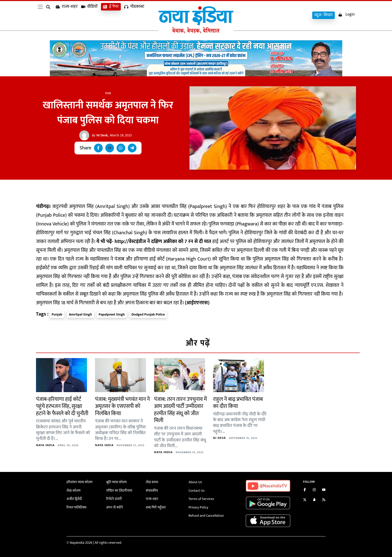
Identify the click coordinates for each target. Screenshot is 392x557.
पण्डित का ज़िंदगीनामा (119, 491)
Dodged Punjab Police (148, 314)
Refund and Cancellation (206, 516)
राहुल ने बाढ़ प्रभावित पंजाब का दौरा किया (238, 403)
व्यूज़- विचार (323, 15)
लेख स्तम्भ (152, 482)
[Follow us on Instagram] (314, 490)
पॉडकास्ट (134, 15)
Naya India (45, 445)
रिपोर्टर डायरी (114, 499)
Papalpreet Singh (112, 314)
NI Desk (100, 135)
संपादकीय (152, 491)
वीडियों (89, 15)
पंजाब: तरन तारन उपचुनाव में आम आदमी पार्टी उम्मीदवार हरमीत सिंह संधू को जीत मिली (180, 410)
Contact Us (196, 491)
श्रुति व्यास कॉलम (116, 482)
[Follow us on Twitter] (305, 500)
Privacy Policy (198, 507)
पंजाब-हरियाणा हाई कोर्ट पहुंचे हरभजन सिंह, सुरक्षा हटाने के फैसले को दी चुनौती (62, 406)
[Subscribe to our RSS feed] (324, 500)
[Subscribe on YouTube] (324, 490)
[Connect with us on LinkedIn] (314, 500)
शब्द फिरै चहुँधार (156, 507)
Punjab (57, 314)
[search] (49, 16)
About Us (195, 482)
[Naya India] (196, 32)
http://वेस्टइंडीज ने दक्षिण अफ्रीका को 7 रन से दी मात (163, 242)
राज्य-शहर (67, 15)
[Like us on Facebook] (305, 490)
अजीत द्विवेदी (74, 499)
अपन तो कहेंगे (115, 507)
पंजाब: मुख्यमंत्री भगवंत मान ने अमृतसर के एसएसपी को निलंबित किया (122, 406)
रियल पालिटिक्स (76, 507)
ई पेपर (111, 15)
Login (346, 15)
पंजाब (108, 93)
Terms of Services (201, 499)
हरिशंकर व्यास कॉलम (79, 482)
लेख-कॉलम (73, 491)
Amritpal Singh (80, 314)
